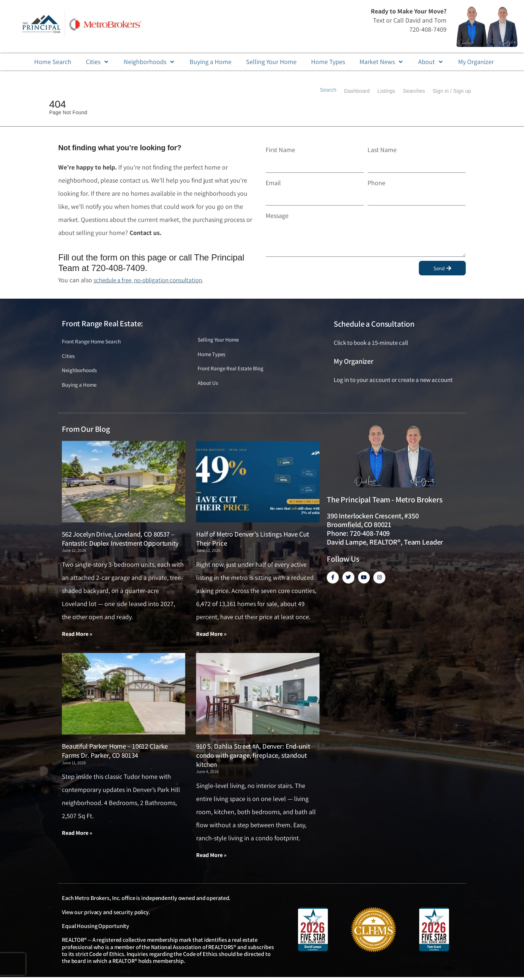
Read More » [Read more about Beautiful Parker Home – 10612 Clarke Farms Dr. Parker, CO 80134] (77, 835)
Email (273, 183)
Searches (409, 91)
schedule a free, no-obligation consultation (152, 280)
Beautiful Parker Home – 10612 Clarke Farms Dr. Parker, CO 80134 (115, 753)
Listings (378, 91)
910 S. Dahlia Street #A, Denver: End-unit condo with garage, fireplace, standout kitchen (253, 758)
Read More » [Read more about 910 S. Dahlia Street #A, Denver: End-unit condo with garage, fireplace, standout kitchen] (211, 858)
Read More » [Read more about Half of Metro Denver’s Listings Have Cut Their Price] (211, 636)
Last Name (382, 150)
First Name (280, 150)
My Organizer (354, 361)
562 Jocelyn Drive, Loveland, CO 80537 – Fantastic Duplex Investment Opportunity (120, 541)
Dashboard (346, 91)
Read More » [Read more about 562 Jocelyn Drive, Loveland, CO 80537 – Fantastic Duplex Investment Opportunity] (77, 636)
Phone (376, 183)
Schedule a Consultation (374, 324)
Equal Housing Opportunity (96, 929)
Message (277, 216)
